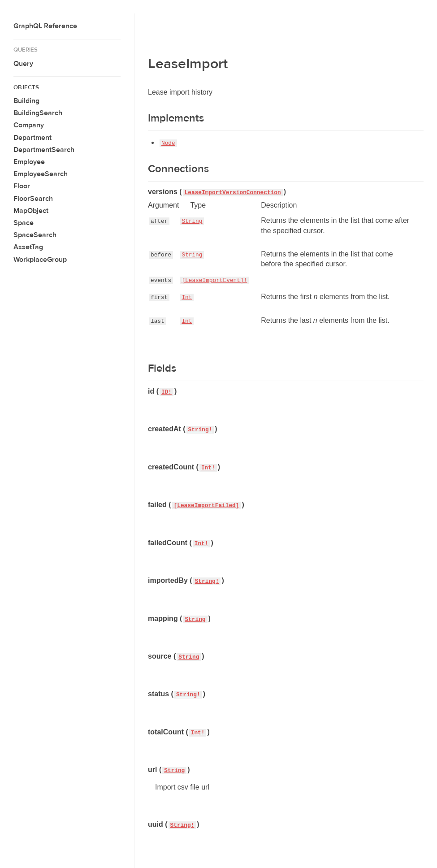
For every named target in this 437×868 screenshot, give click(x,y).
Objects (26, 87)
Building (26, 101)
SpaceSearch (35, 235)
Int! (208, 468)
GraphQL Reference (45, 26)
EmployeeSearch (41, 174)
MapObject (31, 211)
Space (24, 223)
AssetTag (28, 247)
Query (23, 64)
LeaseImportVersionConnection (233, 193)
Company (29, 125)
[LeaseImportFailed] (207, 506)
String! (200, 430)
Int (187, 297)
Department (32, 138)
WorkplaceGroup (40, 260)
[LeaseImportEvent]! (214, 280)
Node (168, 143)
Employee (29, 162)
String (192, 221)
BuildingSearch (38, 113)
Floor (22, 186)
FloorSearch (33, 199)
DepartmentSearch (44, 150)
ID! (167, 392)
